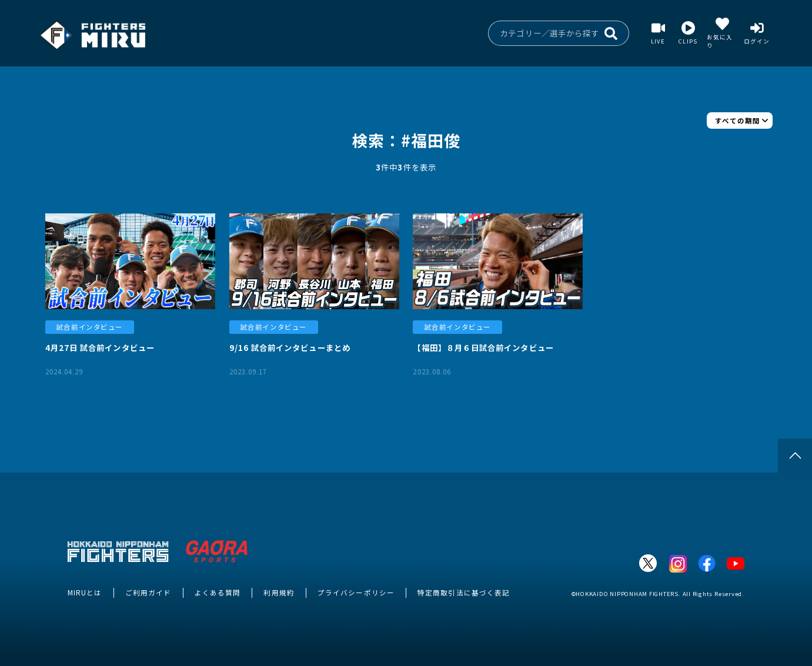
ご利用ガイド (148, 593)
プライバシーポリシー (356, 593)
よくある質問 (218, 593)
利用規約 (279, 593)
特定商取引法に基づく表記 (464, 593)
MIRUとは (85, 593)
